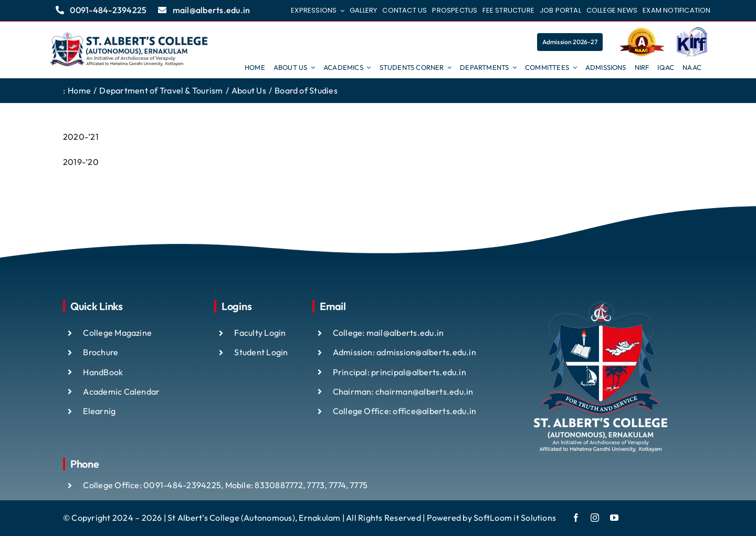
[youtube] (614, 518)
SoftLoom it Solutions (515, 518)
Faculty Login (260, 333)
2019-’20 (81, 162)
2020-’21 (81, 137)
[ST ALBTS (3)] (129, 50)
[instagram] (595, 518)
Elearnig (99, 411)
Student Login (261, 352)
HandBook (103, 372)
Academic (103, 391)
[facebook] (576, 518)
